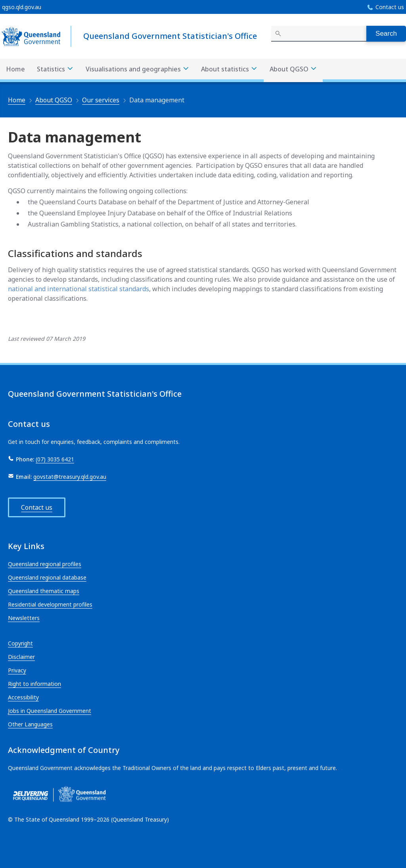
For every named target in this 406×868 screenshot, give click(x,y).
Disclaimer (21, 657)
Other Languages (30, 724)
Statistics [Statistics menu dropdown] (55, 69)
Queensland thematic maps (44, 591)
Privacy (17, 670)
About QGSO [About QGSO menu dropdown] (293, 69)
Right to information (34, 684)
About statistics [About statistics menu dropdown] (229, 69)
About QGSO (54, 100)
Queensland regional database (47, 577)
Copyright (20, 643)
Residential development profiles (50, 604)
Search (386, 34)
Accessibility (23, 697)
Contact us (390, 7)
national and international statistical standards (79, 289)
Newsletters (24, 618)
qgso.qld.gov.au (22, 7)
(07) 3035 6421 (55, 459)
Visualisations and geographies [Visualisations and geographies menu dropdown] (138, 69)
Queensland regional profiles (45, 564)
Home (15, 69)
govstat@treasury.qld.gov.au (70, 477)
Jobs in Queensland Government (50, 711)
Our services (101, 100)
